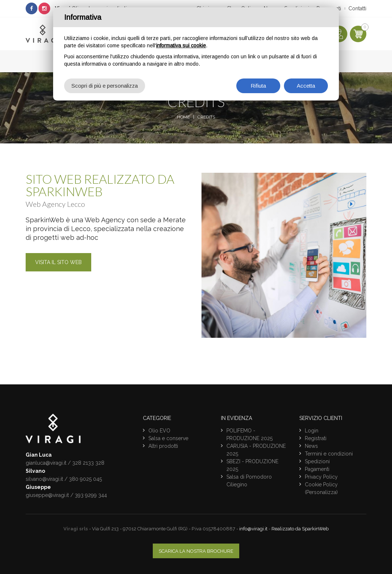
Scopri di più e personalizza (105, 86)
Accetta (306, 86)
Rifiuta (258, 86)
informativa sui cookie (181, 45)
